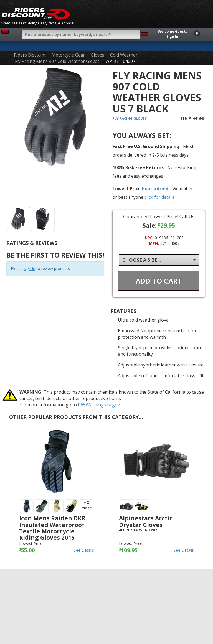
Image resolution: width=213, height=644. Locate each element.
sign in (30, 268)
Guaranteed (155, 189)
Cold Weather (124, 55)
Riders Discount (30, 55)
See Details (84, 550)
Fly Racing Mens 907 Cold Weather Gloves (57, 61)
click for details (160, 197)
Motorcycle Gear (68, 55)
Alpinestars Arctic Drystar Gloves (146, 521)
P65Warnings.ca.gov (99, 405)
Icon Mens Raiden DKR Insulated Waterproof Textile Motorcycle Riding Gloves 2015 (52, 528)
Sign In (172, 36)
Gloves (97, 55)
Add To (159, 281)
